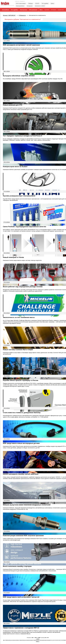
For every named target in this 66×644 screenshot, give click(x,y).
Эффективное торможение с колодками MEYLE (21, 628)
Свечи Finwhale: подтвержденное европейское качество (25, 227)
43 (13, 640)
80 (65, 640)
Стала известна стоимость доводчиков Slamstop (22, 413)
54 (29, 640)
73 (55, 640)
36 (4, 640)
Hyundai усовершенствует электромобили (19, 196)
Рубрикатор (22, 15)
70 (51, 640)
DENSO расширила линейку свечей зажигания (21, 474)
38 (6, 640)
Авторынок (30, 6)
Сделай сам (61, 10)
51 (25, 640)
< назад (38, 639)
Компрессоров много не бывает (15, 167)
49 (22, 640)
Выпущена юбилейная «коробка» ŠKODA (19, 76)
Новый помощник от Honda (13, 257)
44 (15, 640)
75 (58, 640)
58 (34, 640)
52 (26, 640)
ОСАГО (37, 3)
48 (20, 640)
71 (52, 640)
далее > (38, 641)
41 (11, 640)
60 (37, 640)
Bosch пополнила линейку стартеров (17, 566)
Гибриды (31, 3)
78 (62, 640)
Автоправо (53, 10)
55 (30, 640)
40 (9, 640)
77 (60, 640)
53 (27, 640)
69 (49, 640)
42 (12, 640)
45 (16, 640)
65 (44, 640)
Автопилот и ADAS (40, 6)
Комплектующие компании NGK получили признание (23, 536)
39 (8, 640)
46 (18, 640)
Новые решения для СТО (13, 105)
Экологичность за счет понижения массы (19, 317)
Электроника (24, 10)
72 (54, 640)
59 (36, 640)
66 (45, 640)
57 (33, 640)
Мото (41, 10)
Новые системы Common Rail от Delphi (18, 350)
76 (59, 640)
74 (56, 640)
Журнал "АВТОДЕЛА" (9, 15)
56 (32, 640)
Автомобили (5, 10)
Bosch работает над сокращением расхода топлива (23, 287)
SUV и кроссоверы (21, 3)
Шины (52, 3)
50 (23, 640)
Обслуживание (33, 10)
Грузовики (47, 10)
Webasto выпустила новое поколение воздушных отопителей (27, 505)
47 (19, 640)
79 (63, 640)
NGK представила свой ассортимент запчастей (21, 597)
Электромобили (20, 6)
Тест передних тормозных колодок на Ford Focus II (22, 136)
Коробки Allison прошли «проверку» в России (21, 380)
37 (5, 640)
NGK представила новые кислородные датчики (21, 443)
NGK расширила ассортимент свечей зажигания (21, 45)
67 (47, 640)
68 (48, 640)
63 (41, 640)
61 (38, 640)
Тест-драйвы (45, 3)
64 (42, 640)
